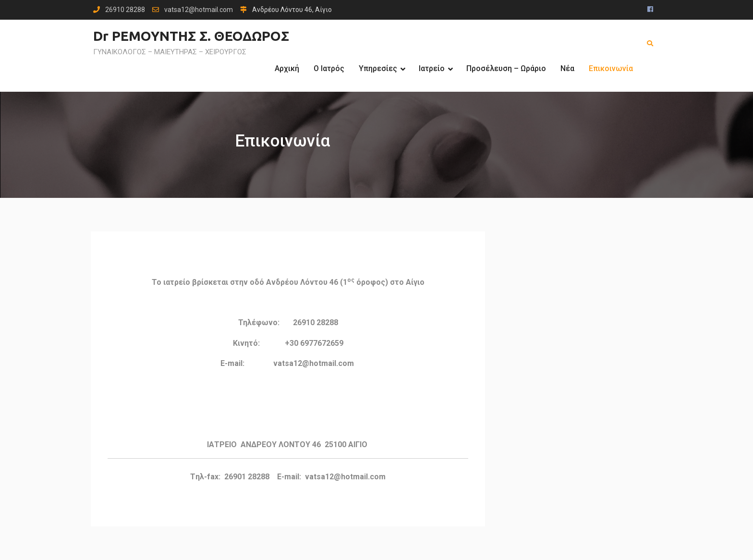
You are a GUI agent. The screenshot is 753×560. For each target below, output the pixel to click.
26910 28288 (125, 10)
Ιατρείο (432, 68)
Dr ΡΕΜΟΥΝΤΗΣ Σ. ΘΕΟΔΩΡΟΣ (191, 36)
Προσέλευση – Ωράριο (506, 68)
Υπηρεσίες (378, 68)
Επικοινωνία (611, 68)
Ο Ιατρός (329, 68)
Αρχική (287, 68)
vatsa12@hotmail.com (199, 10)
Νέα (567, 68)
